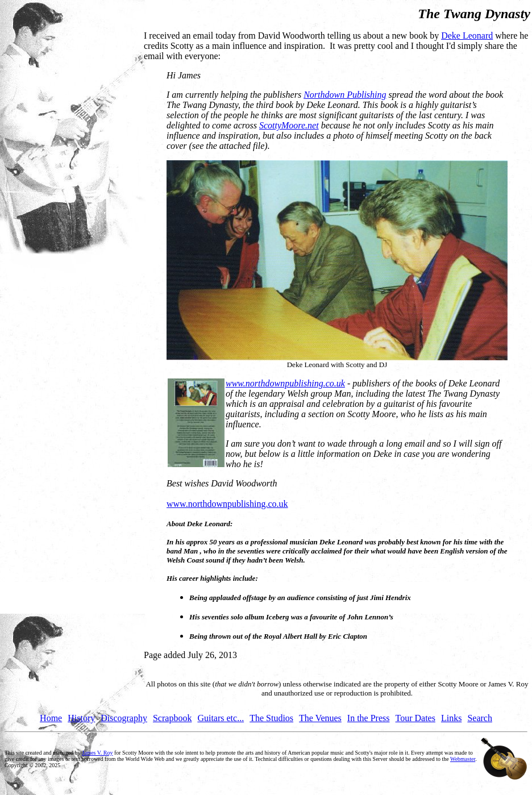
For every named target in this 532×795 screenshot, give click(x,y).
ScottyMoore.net (289, 125)
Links (451, 718)
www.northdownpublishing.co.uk (285, 383)
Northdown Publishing (345, 95)
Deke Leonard (467, 36)
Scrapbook (172, 718)
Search (480, 718)
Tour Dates (415, 718)
